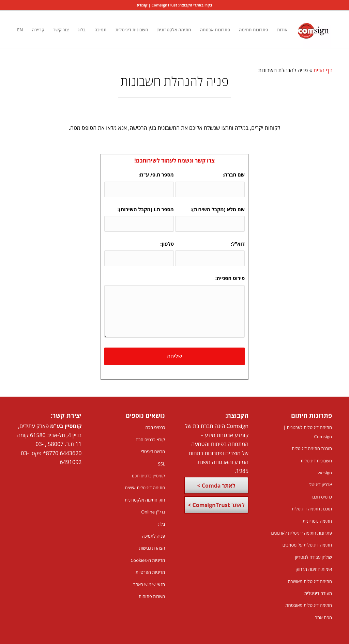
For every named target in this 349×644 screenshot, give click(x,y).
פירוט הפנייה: (230, 278)
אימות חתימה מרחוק (314, 569)
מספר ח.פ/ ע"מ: (154, 174)
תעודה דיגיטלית (318, 593)
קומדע (142, 5)
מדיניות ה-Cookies (148, 560)
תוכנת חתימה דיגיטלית (312, 448)
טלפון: (165, 244)
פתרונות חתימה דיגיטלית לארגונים (301, 533)
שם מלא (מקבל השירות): (216, 209)
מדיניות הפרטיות (150, 572)
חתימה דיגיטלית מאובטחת (309, 605)
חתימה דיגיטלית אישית (145, 488)
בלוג (162, 524)
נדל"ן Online (153, 512)
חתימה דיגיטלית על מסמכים (307, 545)
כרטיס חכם (322, 497)
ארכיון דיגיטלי (320, 485)
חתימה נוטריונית (317, 521)
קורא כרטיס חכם (150, 440)
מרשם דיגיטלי (153, 451)
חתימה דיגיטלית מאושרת (310, 581)
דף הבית (323, 70)
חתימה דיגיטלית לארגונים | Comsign (308, 432)
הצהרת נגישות (152, 548)
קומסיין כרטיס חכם (149, 476)
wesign (325, 473)
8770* (51, 453)
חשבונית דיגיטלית (316, 461)
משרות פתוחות (152, 596)
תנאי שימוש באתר (149, 584)
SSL (161, 464)
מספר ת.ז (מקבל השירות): (144, 209)
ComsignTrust (164, 5)
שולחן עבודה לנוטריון (313, 557)
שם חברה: (232, 174)
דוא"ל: (236, 244)
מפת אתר (323, 617)
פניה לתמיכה (153, 536)
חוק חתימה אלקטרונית (145, 500)
